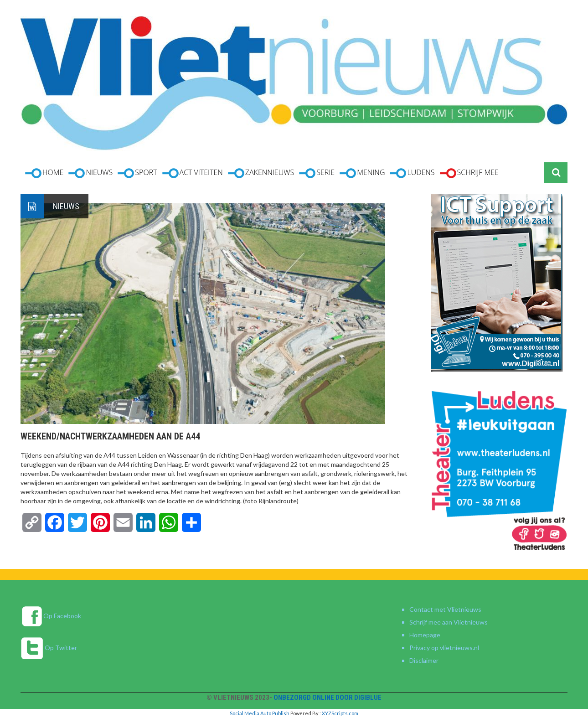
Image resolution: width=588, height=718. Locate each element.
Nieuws (66, 206)
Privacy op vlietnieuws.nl (444, 648)
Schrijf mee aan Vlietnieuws (449, 622)
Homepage (425, 635)
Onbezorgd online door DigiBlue (328, 697)
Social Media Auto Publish (260, 713)
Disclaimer (424, 660)
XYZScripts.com (340, 713)
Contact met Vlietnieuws (445, 609)
